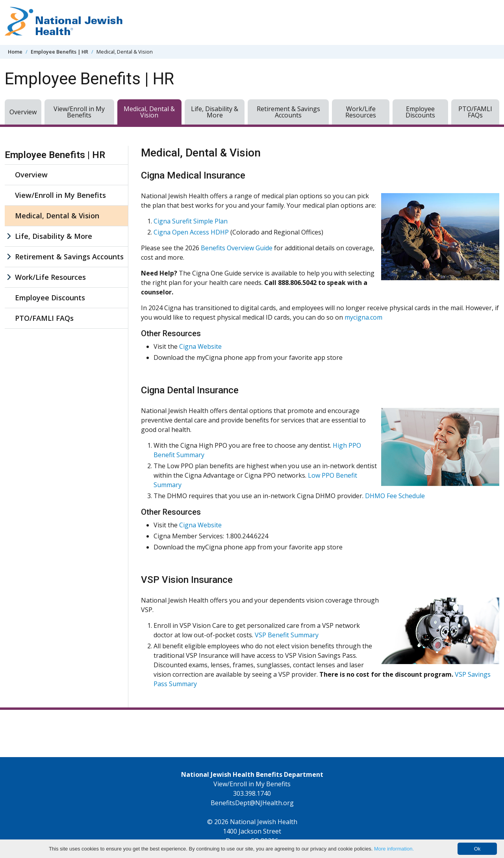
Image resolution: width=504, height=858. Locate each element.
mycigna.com (363, 317)
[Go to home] (64, 22)
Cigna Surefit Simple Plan (191, 221)
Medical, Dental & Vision (149, 112)
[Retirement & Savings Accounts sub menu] (9, 257)
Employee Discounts (420, 112)
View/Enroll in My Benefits (79, 112)
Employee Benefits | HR (59, 52)
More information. (394, 849)
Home (15, 52)
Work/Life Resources (361, 112)
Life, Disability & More (215, 112)
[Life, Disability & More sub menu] (9, 236)
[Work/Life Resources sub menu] (9, 277)
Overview (23, 112)
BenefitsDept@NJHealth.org (252, 803)
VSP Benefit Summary (287, 635)
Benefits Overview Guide (237, 248)
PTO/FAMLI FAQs (475, 112)
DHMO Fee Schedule (395, 496)
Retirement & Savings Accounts (288, 112)
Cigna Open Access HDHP (191, 232)
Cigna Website (200, 346)
